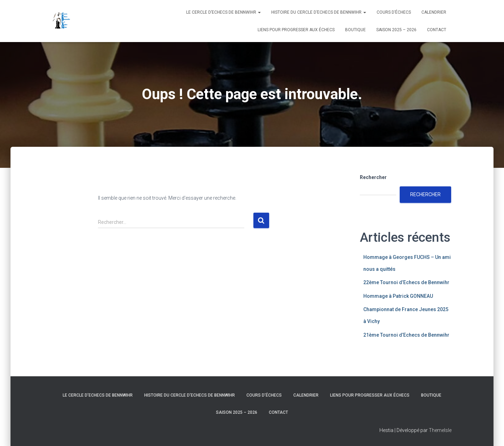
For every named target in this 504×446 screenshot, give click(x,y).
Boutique (355, 30)
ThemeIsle (440, 430)
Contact (437, 30)
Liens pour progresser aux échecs (296, 30)
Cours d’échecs (394, 12)
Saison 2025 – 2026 (396, 30)
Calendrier (434, 12)
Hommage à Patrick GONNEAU (398, 296)
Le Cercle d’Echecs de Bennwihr (223, 12)
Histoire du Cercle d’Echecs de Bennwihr (319, 12)
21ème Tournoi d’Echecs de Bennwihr (406, 335)
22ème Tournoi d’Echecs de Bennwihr (406, 282)
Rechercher (373, 177)
